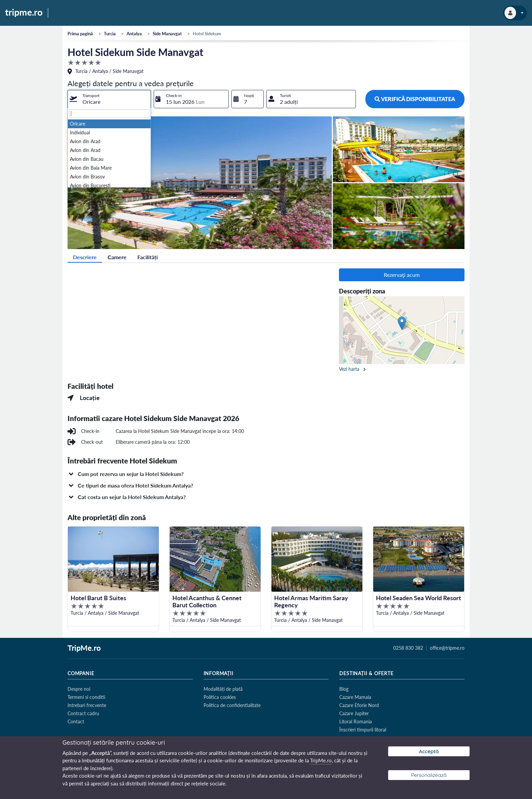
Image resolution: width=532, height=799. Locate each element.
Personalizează (429, 775)
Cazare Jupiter (354, 713)
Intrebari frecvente (87, 705)
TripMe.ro (84, 648)
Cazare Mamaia (355, 697)
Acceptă (429, 751)
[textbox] (109, 114)
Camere (117, 257)
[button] (266, 474)
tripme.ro (24, 13)
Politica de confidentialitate (232, 705)
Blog (344, 689)
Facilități (148, 257)
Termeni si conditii (86, 697)
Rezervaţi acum (402, 275)
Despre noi (79, 689)
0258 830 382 (408, 648)
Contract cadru (83, 713)
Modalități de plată (223, 689)
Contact (76, 721)
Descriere (85, 257)
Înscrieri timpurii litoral (363, 730)
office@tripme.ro (447, 648)
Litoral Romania (356, 721)
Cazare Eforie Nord (359, 705)
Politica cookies (220, 697)
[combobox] (109, 99)
